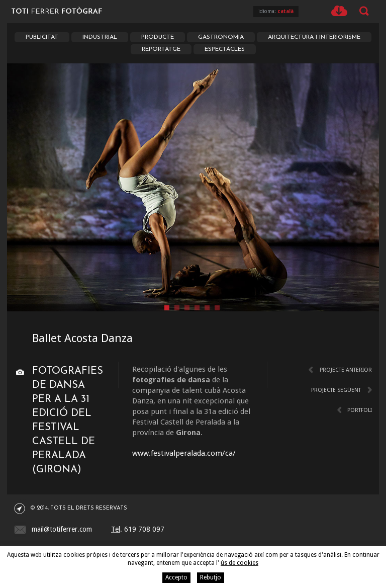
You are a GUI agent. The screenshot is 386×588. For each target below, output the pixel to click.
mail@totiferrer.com (62, 529)
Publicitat (42, 37)
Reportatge (161, 49)
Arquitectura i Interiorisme (314, 37)
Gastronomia (221, 37)
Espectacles (225, 49)
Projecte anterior (346, 370)
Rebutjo (211, 577)
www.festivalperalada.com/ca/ (184, 453)
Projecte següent (336, 390)
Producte (158, 37)
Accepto (176, 577)
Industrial (100, 37)
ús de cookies (239, 563)
